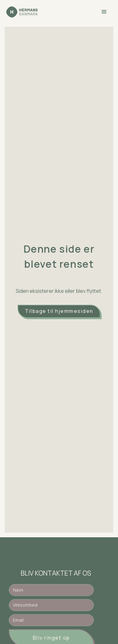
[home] (22, 12)
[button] (104, 12)
